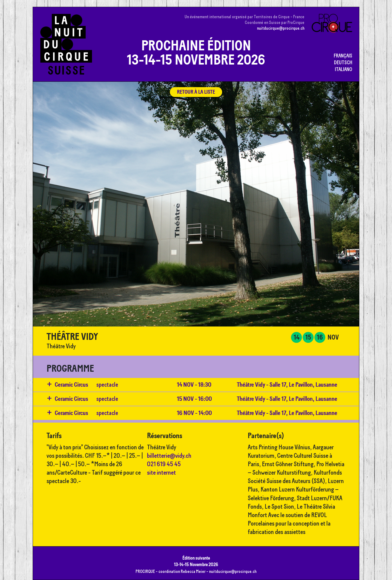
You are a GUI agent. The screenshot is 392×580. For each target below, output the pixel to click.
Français (343, 56)
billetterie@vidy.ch (169, 455)
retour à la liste (196, 92)
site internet (161, 472)
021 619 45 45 (164, 464)
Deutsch (343, 62)
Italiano (344, 69)
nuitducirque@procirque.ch (281, 28)
